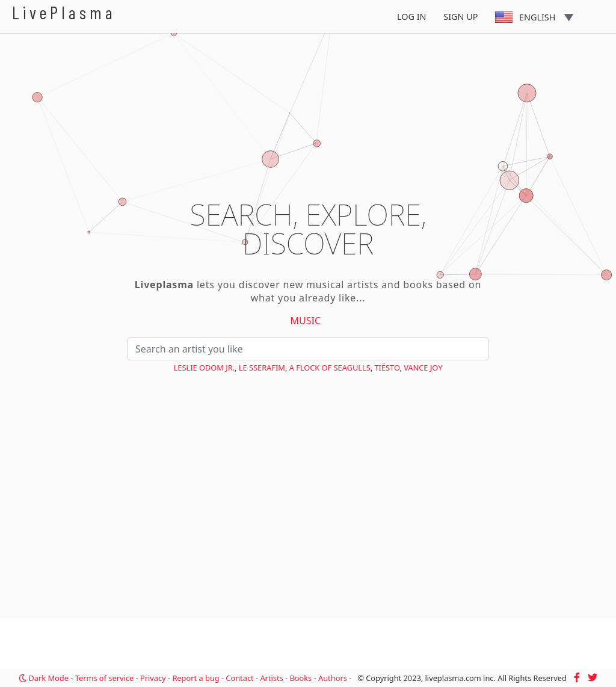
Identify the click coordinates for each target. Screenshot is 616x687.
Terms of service (104, 678)
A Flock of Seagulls (330, 368)
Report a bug (196, 678)
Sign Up (460, 17)
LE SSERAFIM (262, 368)
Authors (333, 678)
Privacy (153, 678)
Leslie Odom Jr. (204, 368)
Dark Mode (44, 678)
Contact (239, 678)
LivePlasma (64, 12)
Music (306, 321)
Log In (412, 17)
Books (300, 678)
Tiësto (387, 368)
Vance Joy (423, 368)
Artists (271, 678)
